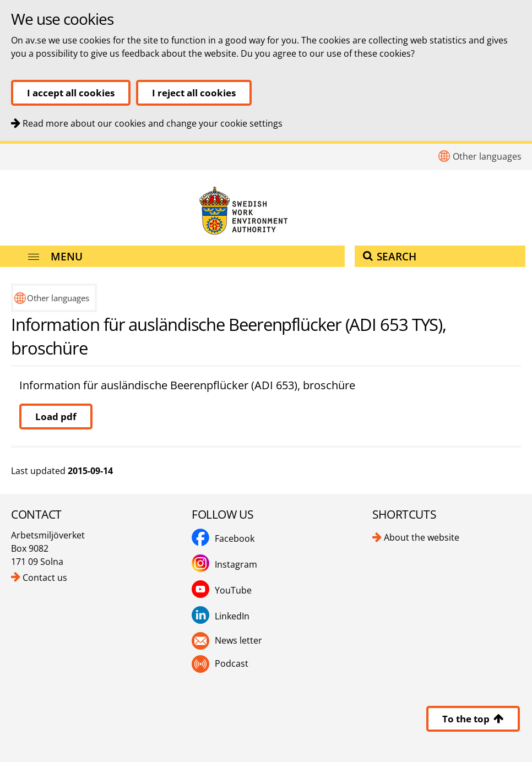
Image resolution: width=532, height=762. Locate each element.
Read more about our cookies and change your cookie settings (153, 123)
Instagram (236, 564)
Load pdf (56, 417)
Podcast (232, 663)
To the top (473, 719)
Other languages (487, 156)
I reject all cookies (194, 93)
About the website (422, 537)
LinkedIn (232, 616)
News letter (238, 640)
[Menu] (172, 256)
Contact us (45, 578)
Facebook (235, 538)
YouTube (233, 590)
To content (0, 144)
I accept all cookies (71, 93)
